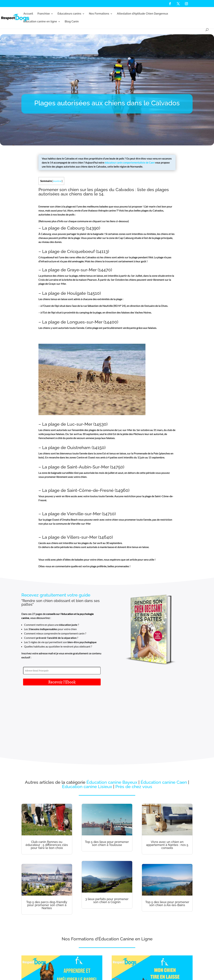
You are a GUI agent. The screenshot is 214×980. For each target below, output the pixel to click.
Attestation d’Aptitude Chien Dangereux (142, 14)
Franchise (44, 14)
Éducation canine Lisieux (87, 726)
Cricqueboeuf (81, 251)
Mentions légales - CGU (108, 971)
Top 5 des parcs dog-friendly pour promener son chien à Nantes (47, 844)
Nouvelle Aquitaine (29, 975)
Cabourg (76, 228)
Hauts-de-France (181, 971)
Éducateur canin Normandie (162, 971)
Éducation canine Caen (164, 722)
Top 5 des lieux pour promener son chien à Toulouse (107, 783)
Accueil (28, 14)
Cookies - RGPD (125, 971)
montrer (57, 181)
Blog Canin (72, 22)
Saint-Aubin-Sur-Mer (88, 467)
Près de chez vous (134, 726)
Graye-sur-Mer (82, 270)
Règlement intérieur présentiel (77, 975)
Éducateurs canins (69, 14)
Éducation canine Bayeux (112, 722)
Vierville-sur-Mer (84, 514)
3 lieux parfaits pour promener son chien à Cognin (107, 840)
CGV (147, 971)
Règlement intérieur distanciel (51, 975)
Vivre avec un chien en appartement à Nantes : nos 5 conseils (167, 784)
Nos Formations (99, 14)
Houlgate (76, 293)
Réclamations (139, 971)
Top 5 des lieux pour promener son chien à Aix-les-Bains (167, 843)
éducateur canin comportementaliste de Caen (130, 162)
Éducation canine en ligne (40, 22)
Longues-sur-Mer (85, 322)
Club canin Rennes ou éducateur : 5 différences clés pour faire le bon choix (47, 784)
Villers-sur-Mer (82, 537)
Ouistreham (79, 448)
